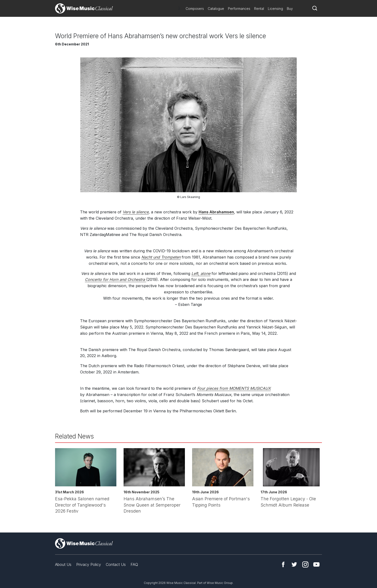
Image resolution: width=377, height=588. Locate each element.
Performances (239, 9)
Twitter (294, 564)
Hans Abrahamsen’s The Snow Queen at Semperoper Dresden (152, 505)
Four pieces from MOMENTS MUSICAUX (234, 388)
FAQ (134, 564)
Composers (195, 9)
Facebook (283, 564)
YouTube (316, 564)
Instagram (305, 564)
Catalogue (216, 9)
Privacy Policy (89, 564)
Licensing (275, 9)
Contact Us (116, 564)
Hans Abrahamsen (216, 212)
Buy (290, 9)
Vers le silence (136, 212)
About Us (63, 564)
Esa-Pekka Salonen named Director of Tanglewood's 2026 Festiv (82, 505)
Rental (259, 9)
